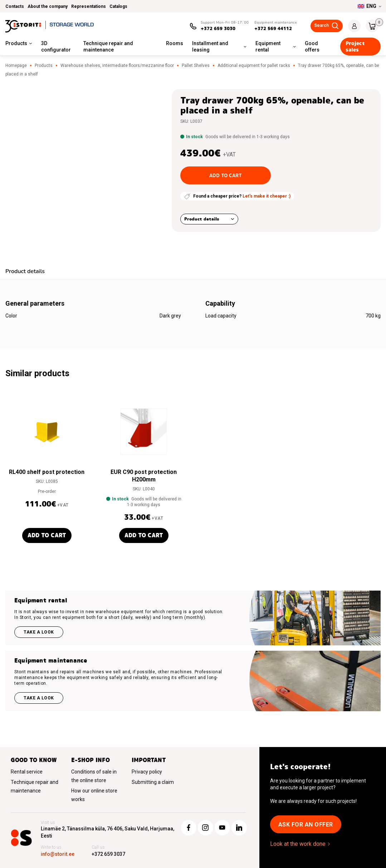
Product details (202, 219)
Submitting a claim (153, 782)
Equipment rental (268, 47)
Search (321, 25)
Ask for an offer (306, 825)
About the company (48, 6)
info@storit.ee (58, 854)
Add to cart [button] (47, 535)
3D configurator (56, 47)
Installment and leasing (210, 47)
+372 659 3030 (218, 28)
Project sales (355, 47)
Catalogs (118, 6)
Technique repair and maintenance (108, 47)
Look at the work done (298, 844)
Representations (89, 6)
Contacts (15, 6)
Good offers (312, 47)
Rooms (175, 43)
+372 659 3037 (108, 854)
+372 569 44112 (273, 28)
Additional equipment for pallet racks (254, 66)
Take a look (39, 632)
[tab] (25, 272)
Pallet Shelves (196, 66)
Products (16, 43)
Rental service (27, 772)
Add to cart (226, 175)
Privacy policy (147, 772)
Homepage (16, 66)
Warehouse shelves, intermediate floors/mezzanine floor (117, 66)
